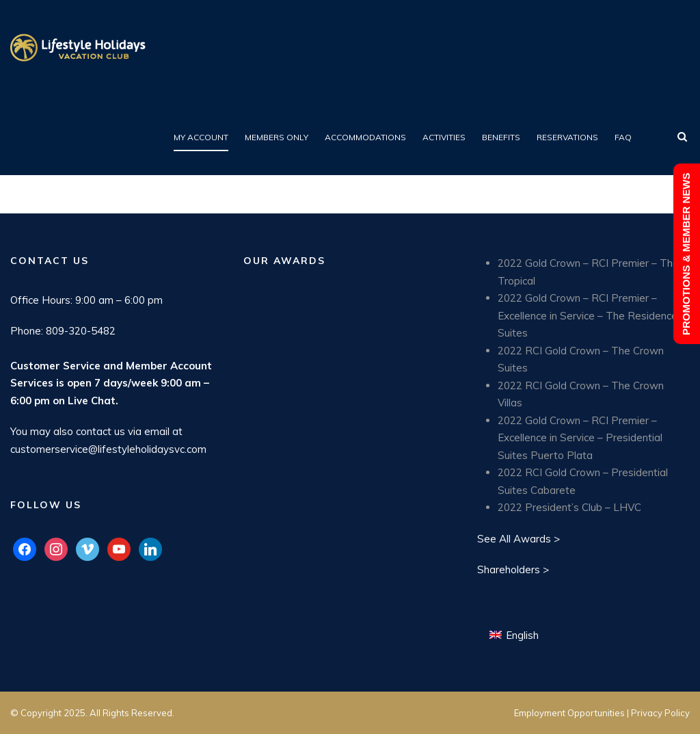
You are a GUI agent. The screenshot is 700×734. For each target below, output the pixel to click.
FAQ (623, 137)
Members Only (277, 137)
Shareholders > (513, 569)
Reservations (567, 137)
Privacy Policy (660, 713)
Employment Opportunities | (573, 713)
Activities (444, 137)
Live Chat (92, 401)
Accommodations (365, 137)
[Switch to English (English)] (514, 635)
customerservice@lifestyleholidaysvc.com (108, 449)
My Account (201, 137)
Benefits (501, 137)
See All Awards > (519, 539)
